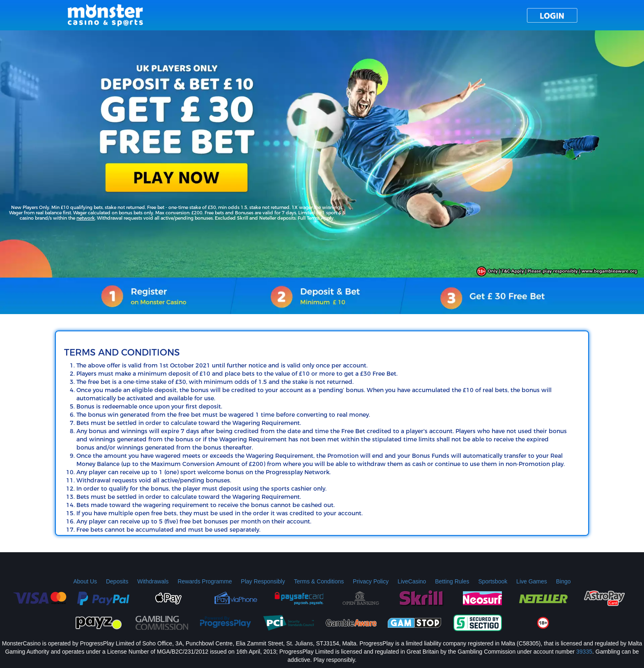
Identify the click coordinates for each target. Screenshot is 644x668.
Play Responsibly (263, 581)
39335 (584, 652)
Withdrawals (153, 581)
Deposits (117, 581)
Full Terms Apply (316, 218)
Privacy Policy (371, 581)
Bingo (563, 581)
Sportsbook (493, 581)
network (86, 218)
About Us (85, 581)
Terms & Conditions (319, 581)
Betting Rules (452, 581)
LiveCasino (412, 581)
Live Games (532, 581)
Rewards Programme (205, 581)
